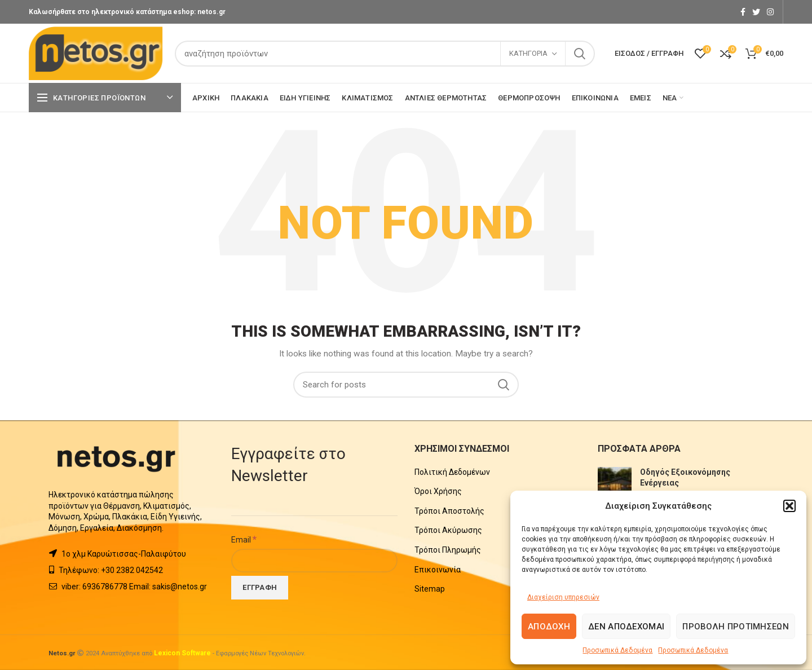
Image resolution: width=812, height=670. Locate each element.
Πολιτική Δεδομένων (452, 472)
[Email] (314, 561)
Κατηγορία (528, 53)
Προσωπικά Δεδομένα (617, 650)
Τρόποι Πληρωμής (448, 550)
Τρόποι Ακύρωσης (448, 530)
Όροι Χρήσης (438, 491)
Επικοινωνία (438, 570)
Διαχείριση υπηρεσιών (563, 597)
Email (244, 539)
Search (580, 54)
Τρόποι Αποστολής (449, 511)
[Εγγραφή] (260, 588)
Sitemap (430, 589)
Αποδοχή (549, 627)
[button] (789, 506)
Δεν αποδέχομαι (626, 627)
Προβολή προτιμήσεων (736, 627)
